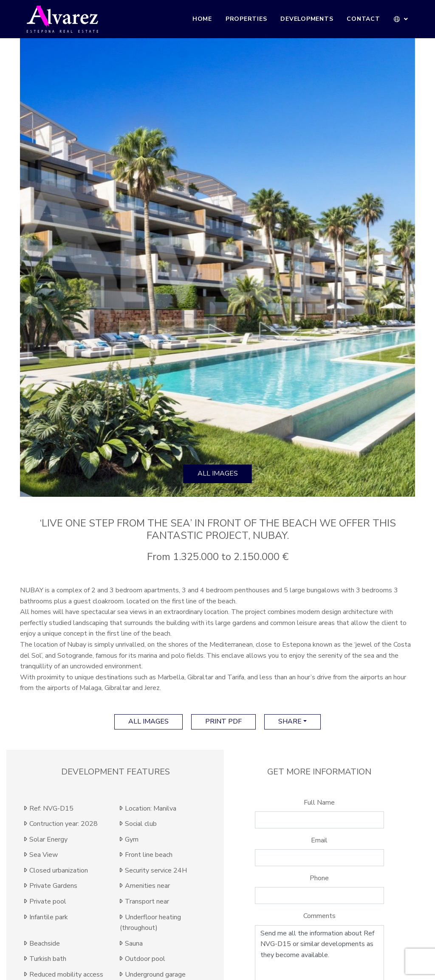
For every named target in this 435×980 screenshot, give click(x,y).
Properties (246, 19)
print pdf (223, 721)
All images (218, 473)
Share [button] (290, 721)
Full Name (319, 803)
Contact (363, 19)
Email (319, 840)
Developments (307, 19)
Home (202, 19)
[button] (401, 19)
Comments (319, 916)
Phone (319, 878)
